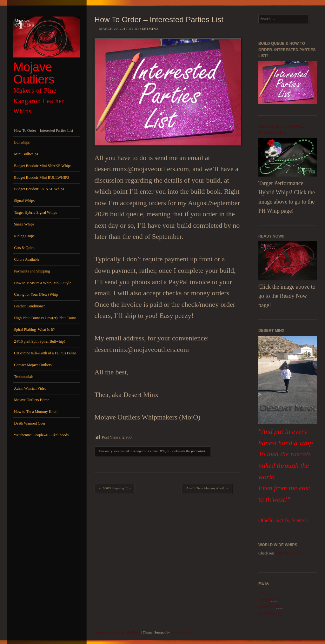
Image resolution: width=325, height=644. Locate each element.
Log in (263, 592)
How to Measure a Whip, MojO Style (43, 283)
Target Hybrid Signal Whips (35, 212)
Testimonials (24, 377)
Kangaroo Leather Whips (151, 451)
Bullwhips (22, 142)
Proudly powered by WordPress (118, 632)
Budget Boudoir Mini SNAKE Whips (43, 166)
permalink (198, 451)
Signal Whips (24, 201)
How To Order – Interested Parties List (43, 131)
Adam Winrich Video (30, 388)
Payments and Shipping (32, 271)
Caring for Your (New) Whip (36, 294)
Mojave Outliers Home (32, 400)
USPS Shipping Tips (115, 488)
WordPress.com (182, 632)
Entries (268, 599)
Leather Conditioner (29, 306)
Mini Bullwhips (26, 154)
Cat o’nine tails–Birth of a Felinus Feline (45, 353)
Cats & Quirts (25, 248)
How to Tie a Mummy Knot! (36, 412)
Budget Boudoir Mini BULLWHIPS (42, 178)
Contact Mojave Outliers (33, 365)
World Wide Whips (289, 553)
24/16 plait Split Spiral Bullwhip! (40, 341)
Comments (270, 606)
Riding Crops (24, 236)
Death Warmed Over (30, 423)
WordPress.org (269, 613)
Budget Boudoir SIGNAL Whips (39, 189)
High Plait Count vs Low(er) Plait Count (45, 318)
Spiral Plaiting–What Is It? (34, 330)
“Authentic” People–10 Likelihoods (41, 435)
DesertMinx (147, 29)
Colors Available (27, 259)
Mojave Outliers (34, 73)
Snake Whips (24, 224)
